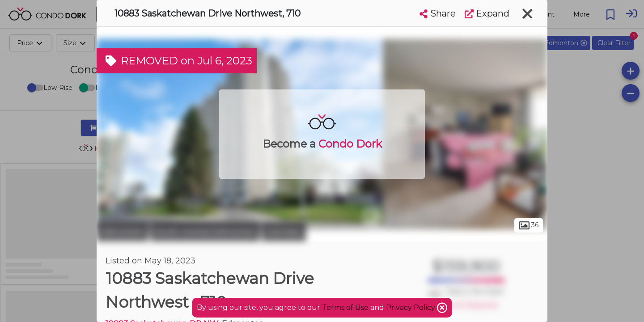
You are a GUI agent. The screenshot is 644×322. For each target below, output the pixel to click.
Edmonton (123, 232)
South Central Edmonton (205, 232)
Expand (487, 13)
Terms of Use (345, 307)
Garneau (284, 232)
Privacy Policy (411, 307)
